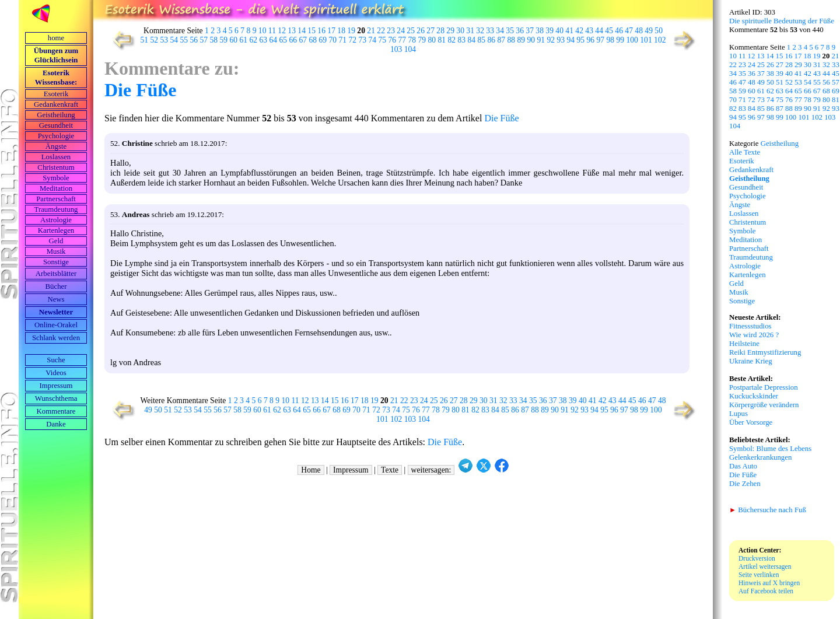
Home (311, 470)
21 (371, 31)
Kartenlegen (56, 230)
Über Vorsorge (751, 422)
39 (549, 31)
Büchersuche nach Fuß (768, 510)
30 (460, 31)
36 (520, 31)
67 (303, 40)
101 (646, 40)
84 (472, 40)
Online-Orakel (56, 325)
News (56, 299)
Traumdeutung (56, 209)
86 (492, 40)
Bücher (56, 286)
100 (632, 40)
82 (452, 40)
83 (462, 40)
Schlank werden (56, 338)
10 (262, 31)
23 (391, 31)
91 (541, 40)
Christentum (56, 167)
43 (589, 31)
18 (341, 31)
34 (500, 31)
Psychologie (56, 136)
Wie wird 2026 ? (754, 335)
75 (383, 40)
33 (490, 31)
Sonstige (56, 262)
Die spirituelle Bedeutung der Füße (782, 21)
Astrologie (56, 220)
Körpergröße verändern (764, 405)
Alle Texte (745, 152)
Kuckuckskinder (754, 396)
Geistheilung (56, 115)
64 (274, 40)
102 (660, 40)
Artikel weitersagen (765, 566)
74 (373, 40)
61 (244, 40)
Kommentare (56, 411)
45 (609, 31)
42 (579, 31)
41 (569, 31)
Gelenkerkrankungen (760, 457)
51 (145, 40)
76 (393, 40)
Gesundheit (56, 125)
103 (396, 49)
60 (234, 40)
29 (450, 31)
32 (480, 31)
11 (272, 31)
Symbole (56, 178)
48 (639, 31)
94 (571, 40)
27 (430, 31)
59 (224, 40)
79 (422, 40)
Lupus (738, 414)
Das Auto (743, 466)
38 (540, 31)
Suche (56, 360)
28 (440, 31)
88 (512, 40)
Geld (56, 241)
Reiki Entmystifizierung (765, 352)
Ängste (56, 146)
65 (283, 40)
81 (442, 40)
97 (601, 40)
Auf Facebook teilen (766, 591)
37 (530, 31)
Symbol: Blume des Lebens (770, 449)
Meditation (56, 188)
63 (264, 40)
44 (599, 31)
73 (363, 40)
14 (302, 31)
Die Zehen (745, 484)
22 (381, 31)
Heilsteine (744, 344)
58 (214, 40)
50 (659, 31)
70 (333, 40)
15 (311, 31)
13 (292, 31)
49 (649, 31)
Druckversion (757, 558)
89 (521, 40)
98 (611, 40)
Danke (56, 424)
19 (351, 31)
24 (401, 31)
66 (293, 40)
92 (551, 40)
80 (432, 40)
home (56, 38)
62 (254, 40)
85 (482, 40)
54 (174, 40)
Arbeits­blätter (56, 274)
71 (343, 40)
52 (155, 40)
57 (204, 40)
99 (621, 40)
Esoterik (56, 94)
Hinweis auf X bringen (769, 583)
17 (331, 31)
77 (402, 40)
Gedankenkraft (56, 104)
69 (323, 40)
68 (313, 40)
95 (581, 40)
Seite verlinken (759, 575)
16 (321, 31)
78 (412, 40)
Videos (56, 373)
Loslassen (56, 157)
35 (510, 31)
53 (164, 40)
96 (591, 40)
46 (619, 31)
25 (411, 31)
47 (629, 31)
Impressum (56, 386)
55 (184, 40)
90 (531, 40)
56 (194, 40)
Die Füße (141, 90)
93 (561, 40)
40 (559, 31)
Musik (56, 251)
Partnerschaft (56, 199)
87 (502, 40)
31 (470, 31)
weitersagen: (431, 470)
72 (353, 40)
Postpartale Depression (764, 387)
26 (421, 31)
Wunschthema (56, 398)
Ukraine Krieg (751, 361)
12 (282, 31)
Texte (390, 470)
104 (410, 49)
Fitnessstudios (750, 326)
